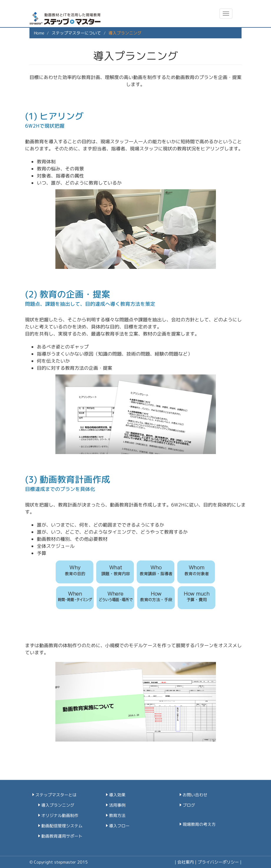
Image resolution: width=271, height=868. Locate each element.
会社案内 (186, 862)
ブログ (189, 805)
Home (39, 33)
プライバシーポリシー (218, 862)
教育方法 (117, 815)
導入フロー (119, 826)
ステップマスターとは (56, 795)
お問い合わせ (195, 795)
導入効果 (117, 795)
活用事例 (117, 805)
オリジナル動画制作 (60, 815)
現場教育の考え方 (199, 824)
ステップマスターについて (76, 33)
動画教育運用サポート (62, 836)
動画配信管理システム (62, 826)
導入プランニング (58, 805)
